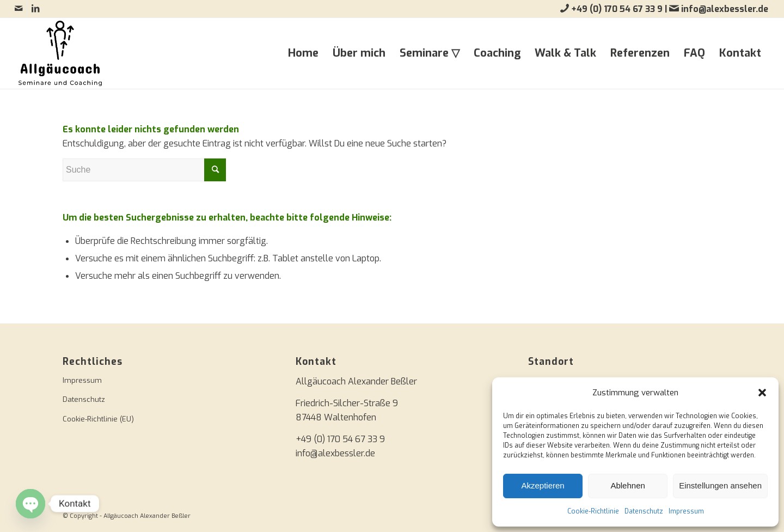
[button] (762, 393)
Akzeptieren (543, 485)
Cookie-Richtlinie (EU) (98, 419)
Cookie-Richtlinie (593, 511)
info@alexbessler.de (725, 9)
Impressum (686, 511)
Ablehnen (627, 485)
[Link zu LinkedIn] (35, 8)
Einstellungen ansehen (720, 485)
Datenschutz (644, 511)
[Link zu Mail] (19, 8)
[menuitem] (303, 53)
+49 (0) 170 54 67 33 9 (618, 9)
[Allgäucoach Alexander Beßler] (60, 53)
